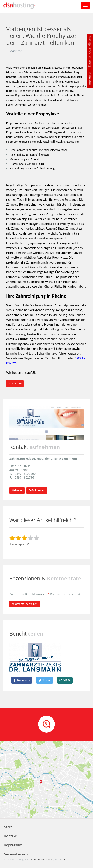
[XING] (65, 680)
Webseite (17, 490)
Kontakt (10, 836)
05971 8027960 (25, 474)
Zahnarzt (15, 51)
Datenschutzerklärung (89, 51)
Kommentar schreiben (25, 604)
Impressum (89, 78)
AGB (63, 859)
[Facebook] (22, 680)
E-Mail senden (37, 490)
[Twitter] (45, 680)
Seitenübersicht (17, 854)
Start (8, 827)
